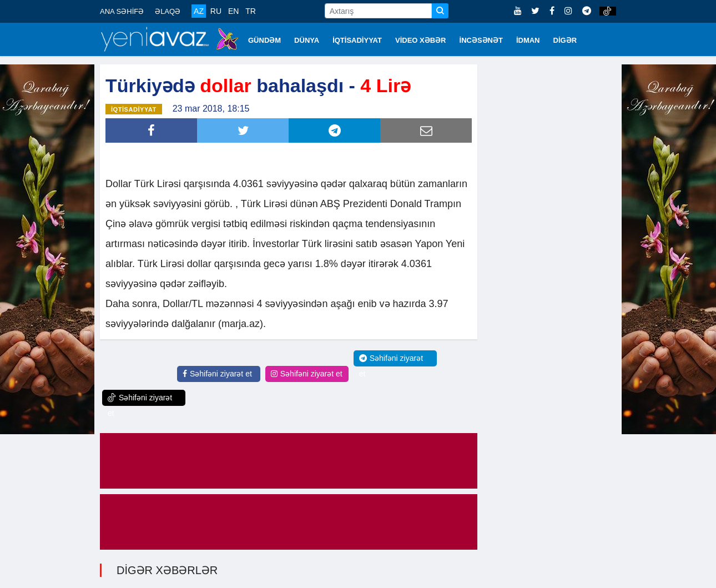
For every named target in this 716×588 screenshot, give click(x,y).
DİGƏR (565, 40)
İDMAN (528, 40)
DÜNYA (307, 40)
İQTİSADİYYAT (357, 40)
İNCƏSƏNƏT (481, 40)
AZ (199, 11)
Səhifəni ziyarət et (217, 374)
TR (251, 11)
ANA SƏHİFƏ (122, 11)
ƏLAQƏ (168, 11)
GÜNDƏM (264, 40)
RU (216, 11)
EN (233, 11)
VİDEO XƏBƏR (421, 40)
